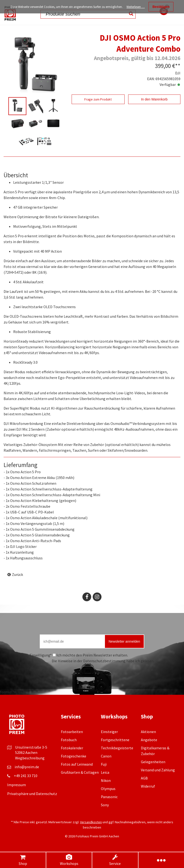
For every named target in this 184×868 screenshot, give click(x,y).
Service (115, 860)
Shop (23, 860)
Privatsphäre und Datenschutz (32, 794)
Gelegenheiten (153, 762)
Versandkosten (91, 822)
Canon (106, 756)
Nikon (106, 780)
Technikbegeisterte (117, 748)
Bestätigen (161, 7)
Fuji (104, 764)
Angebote (149, 740)
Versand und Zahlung (158, 770)
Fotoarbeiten (72, 732)
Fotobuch (69, 740)
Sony (105, 805)
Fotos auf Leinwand (77, 764)
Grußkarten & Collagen (80, 772)
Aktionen (148, 732)
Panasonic (109, 797)
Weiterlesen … (136, 7)
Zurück (17, 574)
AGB (144, 778)
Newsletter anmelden (124, 641)
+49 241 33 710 (26, 776)
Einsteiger (109, 732)
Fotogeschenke (74, 756)
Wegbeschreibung (30, 758)
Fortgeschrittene (115, 740)
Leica (105, 772)
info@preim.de (27, 767)
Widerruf (148, 786)
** (178, 66)
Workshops (69, 860)
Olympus (108, 789)
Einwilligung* (41, 655)
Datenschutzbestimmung (104, 661)
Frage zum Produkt (98, 99)
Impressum (17, 785)
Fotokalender (72, 748)
